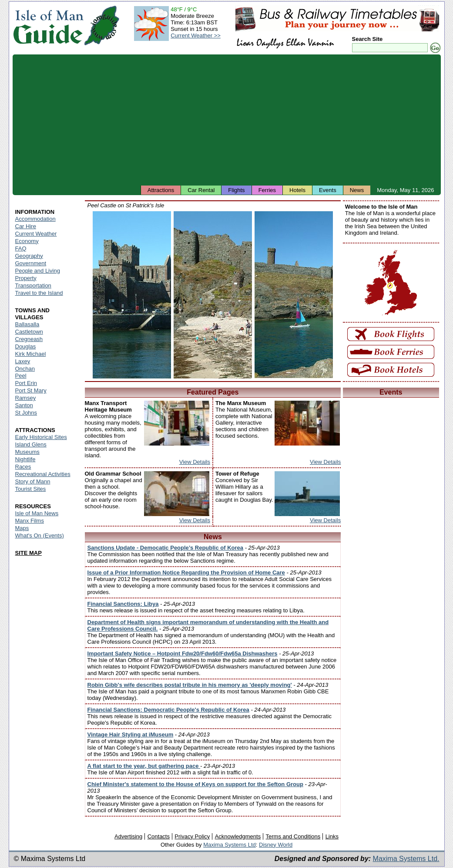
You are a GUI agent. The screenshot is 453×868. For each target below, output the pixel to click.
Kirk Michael (31, 354)
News (357, 190)
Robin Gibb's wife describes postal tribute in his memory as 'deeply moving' (190, 685)
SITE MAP (29, 553)
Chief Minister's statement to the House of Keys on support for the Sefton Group (195, 784)
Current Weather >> (196, 35)
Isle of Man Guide (48, 25)
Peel (21, 376)
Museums (27, 452)
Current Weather (36, 234)
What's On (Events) (40, 535)
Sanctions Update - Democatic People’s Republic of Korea (166, 548)
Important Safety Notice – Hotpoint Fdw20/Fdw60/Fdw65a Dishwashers (183, 654)
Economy (27, 241)
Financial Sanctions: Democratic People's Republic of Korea (168, 710)
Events (328, 190)
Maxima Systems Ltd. (406, 859)
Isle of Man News (37, 513)
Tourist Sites (31, 489)
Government (31, 263)
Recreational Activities (43, 474)
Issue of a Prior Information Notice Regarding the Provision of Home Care (186, 572)
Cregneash (29, 339)
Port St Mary (31, 390)
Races (23, 467)
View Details (195, 462)
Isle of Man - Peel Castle (132, 295)
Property (26, 278)
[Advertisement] (227, 120)
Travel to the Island (39, 293)
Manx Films (30, 521)
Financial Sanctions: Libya (123, 604)
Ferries (267, 190)
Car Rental (201, 190)
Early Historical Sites (41, 437)
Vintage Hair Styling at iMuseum (131, 735)
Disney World (276, 845)
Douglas (26, 346)
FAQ (21, 248)
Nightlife (25, 459)
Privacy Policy (192, 836)
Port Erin (26, 383)
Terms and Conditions (293, 836)
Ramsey (26, 398)
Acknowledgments (238, 836)
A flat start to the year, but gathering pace (144, 766)
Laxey (23, 361)
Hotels (297, 190)
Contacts (159, 836)
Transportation (33, 285)
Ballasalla (27, 324)
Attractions (161, 190)
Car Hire (26, 226)
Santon (24, 405)
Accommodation (35, 219)
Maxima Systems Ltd (230, 845)
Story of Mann (33, 481)
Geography (29, 256)
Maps (22, 528)
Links (332, 836)
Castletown (29, 332)
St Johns (26, 413)
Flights (236, 190)
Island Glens (31, 444)
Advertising (128, 836)
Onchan (25, 369)
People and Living (38, 271)
